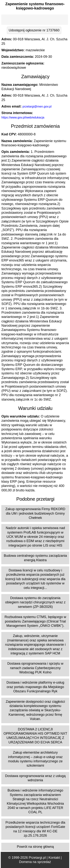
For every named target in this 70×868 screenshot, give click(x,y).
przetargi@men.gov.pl (37, 107)
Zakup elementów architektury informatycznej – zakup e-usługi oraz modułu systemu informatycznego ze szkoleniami (35, 759)
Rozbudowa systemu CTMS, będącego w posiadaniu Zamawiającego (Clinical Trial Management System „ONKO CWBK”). (35, 621)
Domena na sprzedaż (35, 862)
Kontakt (54, 858)
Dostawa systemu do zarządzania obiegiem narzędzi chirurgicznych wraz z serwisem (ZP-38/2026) (35, 602)
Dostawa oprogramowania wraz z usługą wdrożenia (35, 778)
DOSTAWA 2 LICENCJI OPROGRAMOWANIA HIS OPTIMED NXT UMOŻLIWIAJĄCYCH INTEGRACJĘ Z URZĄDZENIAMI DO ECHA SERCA (35, 736)
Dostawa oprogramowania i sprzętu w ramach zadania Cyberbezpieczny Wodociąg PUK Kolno (35, 668)
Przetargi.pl (37, 858)
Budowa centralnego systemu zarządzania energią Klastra (35, 558)
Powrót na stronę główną (35, 847)
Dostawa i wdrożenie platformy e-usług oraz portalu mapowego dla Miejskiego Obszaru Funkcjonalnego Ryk (35, 687)
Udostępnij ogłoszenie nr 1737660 (34, 30)
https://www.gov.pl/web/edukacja (23, 117)
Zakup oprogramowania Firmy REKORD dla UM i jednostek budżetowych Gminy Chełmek (35, 513)
